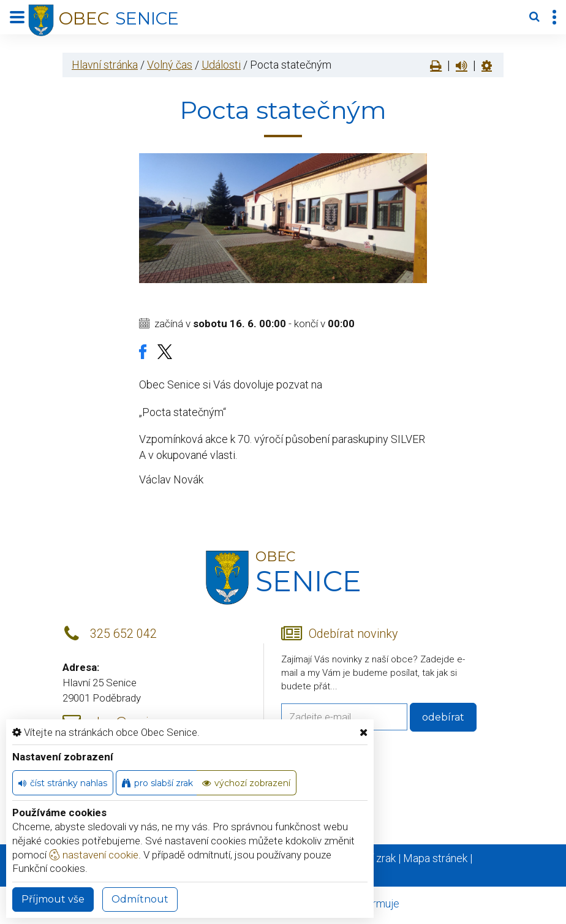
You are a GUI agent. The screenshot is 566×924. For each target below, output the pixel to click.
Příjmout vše (53, 899)
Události (221, 65)
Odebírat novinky (353, 634)
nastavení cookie (94, 855)
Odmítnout (140, 899)
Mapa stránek (435, 858)
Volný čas (170, 65)
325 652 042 (123, 634)
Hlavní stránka (105, 65)
